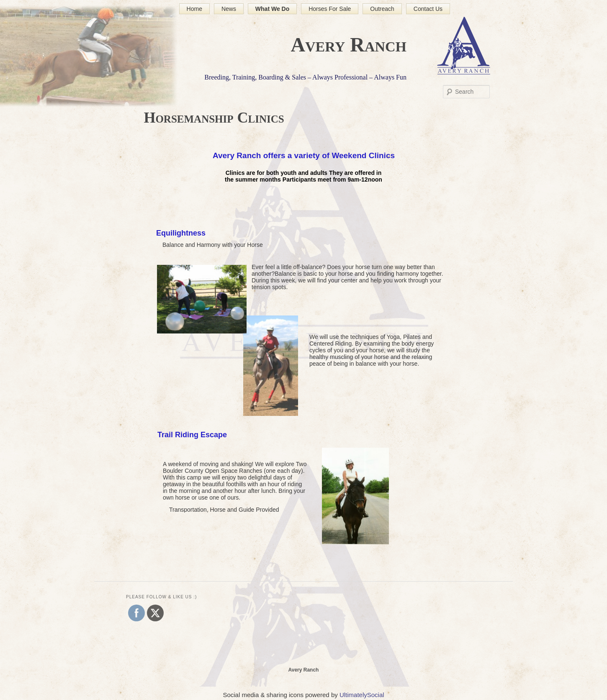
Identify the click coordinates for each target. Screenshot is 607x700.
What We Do (272, 9)
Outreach (382, 9)
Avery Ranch (349, 45)
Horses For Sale (330, 9)
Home (194, 9)
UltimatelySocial (362, 695)
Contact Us (428, 9)
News (229, 9)
